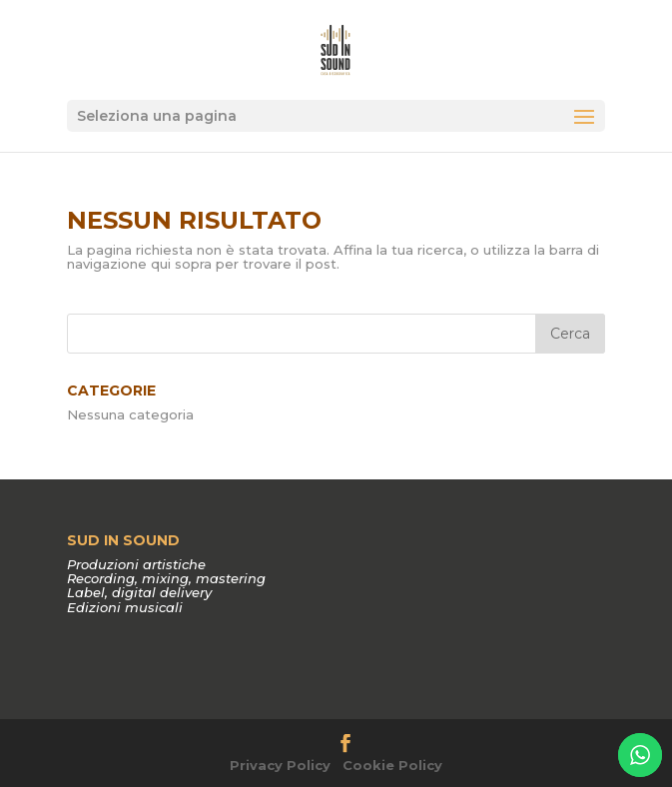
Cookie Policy (392, 765)
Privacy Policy (280, 765)
